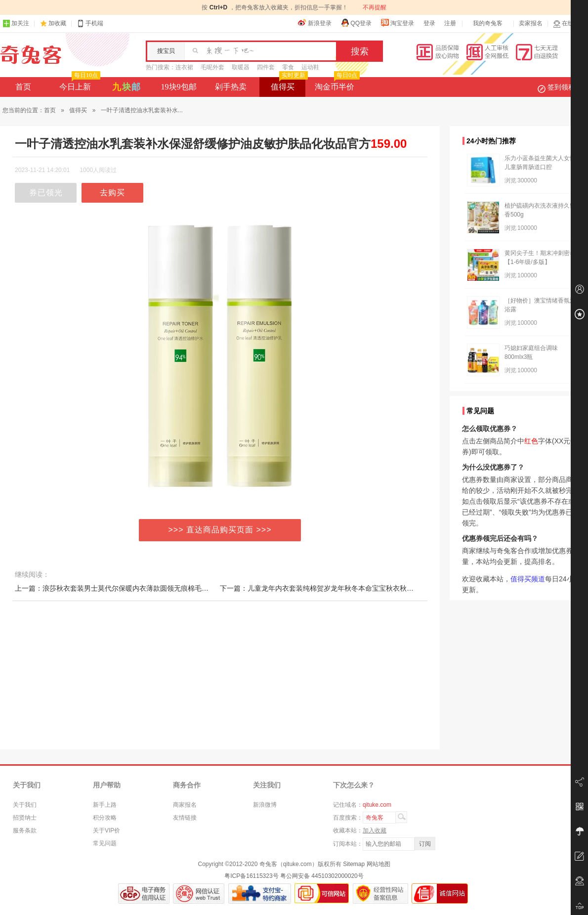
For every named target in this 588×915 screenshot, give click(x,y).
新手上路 (105, 805)
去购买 (112, 193)
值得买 (288, 84)
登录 (429, 23)
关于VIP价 (106, 830)
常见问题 (105, 843)
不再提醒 (375, 7)
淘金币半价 (336, 84)
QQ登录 (356, 23)
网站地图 (378, 864)
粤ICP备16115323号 (251, 876)
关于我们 (25, 805)
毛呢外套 (212, 67)
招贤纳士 (25, 818)
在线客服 (569, 23)
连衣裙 (184, 67)
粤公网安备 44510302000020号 (322, 876)
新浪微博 (265, 805)
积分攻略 (105, 818)
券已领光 (46, 193)
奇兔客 (31, 55)
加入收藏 (375, 830)
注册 (450, 23)
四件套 (266, 67)
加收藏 (57, 23)
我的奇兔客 (488, 23)
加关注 (16, 23)
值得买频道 (528, 579)
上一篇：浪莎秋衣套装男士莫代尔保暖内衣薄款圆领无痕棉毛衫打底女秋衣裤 (132, 588)
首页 (23, 87)
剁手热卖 (231, 87)
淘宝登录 (397, 23)
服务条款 (25, 830)
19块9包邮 (179, 87)
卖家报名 (531, 23)
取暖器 (241, 67)
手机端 (90, 23)
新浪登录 (315, 23)
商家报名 (185, 805)
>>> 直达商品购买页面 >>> (220, 530)
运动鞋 (310, 67)
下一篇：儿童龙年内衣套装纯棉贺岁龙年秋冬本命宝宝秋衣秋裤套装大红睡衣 (337, 588)
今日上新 (79, 84)
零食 (288, 67)
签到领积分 (561, 87)
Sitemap (354, 864)
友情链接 (185, 818)
